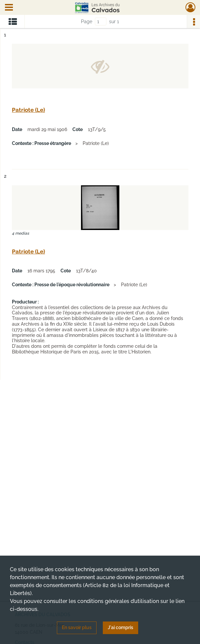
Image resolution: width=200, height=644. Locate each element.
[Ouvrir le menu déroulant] (9, 8)
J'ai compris (120, 627)
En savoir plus (77, 627)
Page (87, 22)
